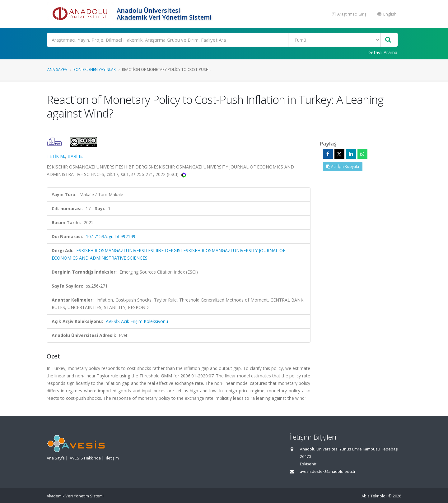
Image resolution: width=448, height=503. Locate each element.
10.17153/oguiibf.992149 (111, 236)
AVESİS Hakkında (85, 458)
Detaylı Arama (382, 52)
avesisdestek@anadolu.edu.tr (328, 471)
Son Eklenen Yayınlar (95, 69)
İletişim (112, 458)
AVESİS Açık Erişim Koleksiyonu (137, 321)
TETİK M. (56, 156)
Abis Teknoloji (374, 496)
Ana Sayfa (57, 69)
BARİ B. (75, 156)
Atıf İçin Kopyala (343, 166)
